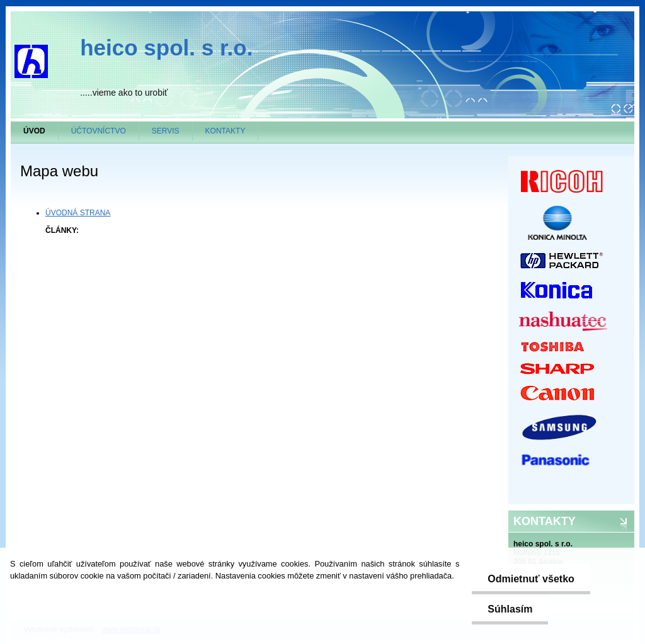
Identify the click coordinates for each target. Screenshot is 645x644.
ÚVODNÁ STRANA (78, 213)
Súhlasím (510, 609)
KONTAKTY (225, 131)
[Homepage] (35, 131)
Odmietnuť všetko (531, 579)
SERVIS (166, 131)
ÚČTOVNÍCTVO (99, 131)
